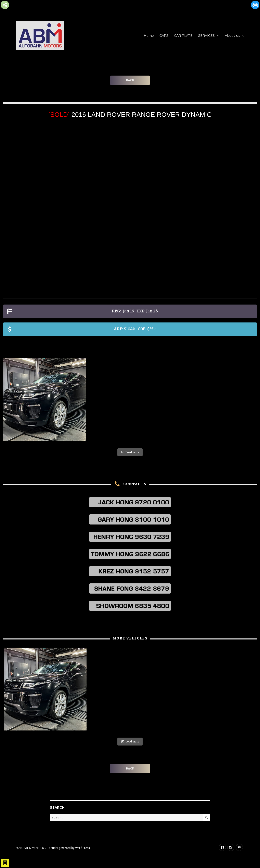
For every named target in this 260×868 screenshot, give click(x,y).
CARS (164, 36)
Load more (130, 452)
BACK (130, 80)
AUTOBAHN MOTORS (30, 848)
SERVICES (206, 36)
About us (232, 36)
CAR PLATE (183, 36)
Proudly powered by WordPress (69, 848)
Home (149, 36)
